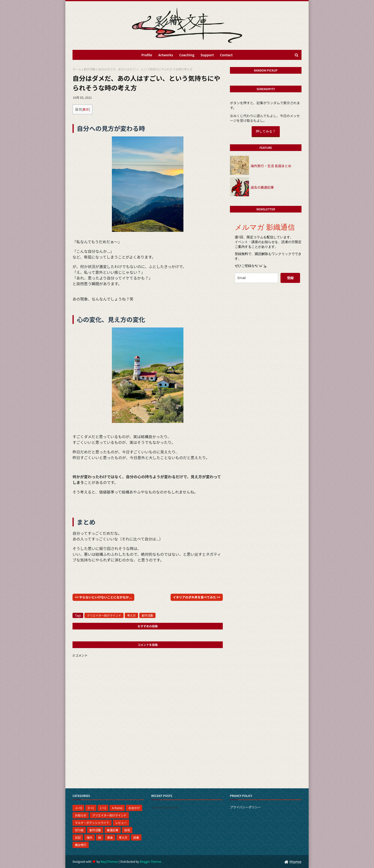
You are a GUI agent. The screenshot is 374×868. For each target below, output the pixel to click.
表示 (86, 109)
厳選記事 (113, 830)
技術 (127, 830)
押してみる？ (266, 131)
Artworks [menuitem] (166, 55)
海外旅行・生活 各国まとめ (271, 166)
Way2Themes (109, 861)
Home (293, 862)
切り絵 (79, 830)
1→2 (103, 808)
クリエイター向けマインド (104, 615)
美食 (110, 837)
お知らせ (81, 815)
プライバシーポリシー (245, 807)
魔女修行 (81, 845)
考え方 (131, 615)
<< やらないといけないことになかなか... (103, 597)
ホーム (77, 69)
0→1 (91, 808)
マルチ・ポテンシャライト (92, 823)
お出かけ (134, 808)
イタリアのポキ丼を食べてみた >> (197, 597)
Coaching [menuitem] (187, 55)
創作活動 (90, 69)
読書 (136, 837)
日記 (78, 837)
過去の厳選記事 (262, 187)
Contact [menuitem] (226, 55)
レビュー (121, 823)
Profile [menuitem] (147, 55)
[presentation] (267, 296)
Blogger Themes (151, 861)
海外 (89, 837)
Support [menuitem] (207, 55)
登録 (290, 278)
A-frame (117, 808)
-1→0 (78, 808)
